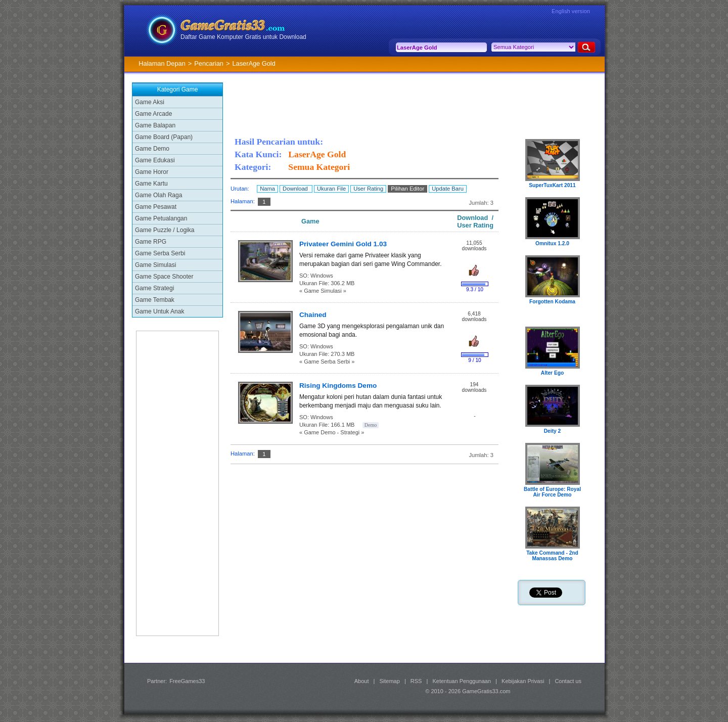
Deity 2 (553, 431)
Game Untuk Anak (160, 311)
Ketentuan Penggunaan (462, 681)
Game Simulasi (155, 265)
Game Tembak (155, 300)
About (362, 681)
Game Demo (152, 149)
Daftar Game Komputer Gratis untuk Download (243, 37)
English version (571, 11)
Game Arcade (153, 114)
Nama (267, 189)
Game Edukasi (155, 160)
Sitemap (390, 681)
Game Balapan (155, 125)
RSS (416, 681)
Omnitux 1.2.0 (552, 243)
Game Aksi (150, 102)
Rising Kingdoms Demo (338, 386)
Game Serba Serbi (160, 253)
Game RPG (151, 242)
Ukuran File (331, 189)
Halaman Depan (162, 63)
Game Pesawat (156, 207)
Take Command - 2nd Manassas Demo (552, 556)
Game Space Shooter (164, 277)
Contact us (568, 681)
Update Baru (448, 189)
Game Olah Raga (158, 195)
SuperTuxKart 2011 (552, 185)
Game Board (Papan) (164, 137)
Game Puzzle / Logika (165, 230)
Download (296, 189)
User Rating (368, 189)
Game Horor (152, 172)
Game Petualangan (161, 218)
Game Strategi (154, 288)
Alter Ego (553, 373)
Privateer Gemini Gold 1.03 (343, 244)
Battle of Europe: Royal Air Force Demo (552, 492)
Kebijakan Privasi (523, 681)
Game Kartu (151, 184)
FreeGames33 (187, 681)
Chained (313, 315)
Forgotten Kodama (552, 302)
